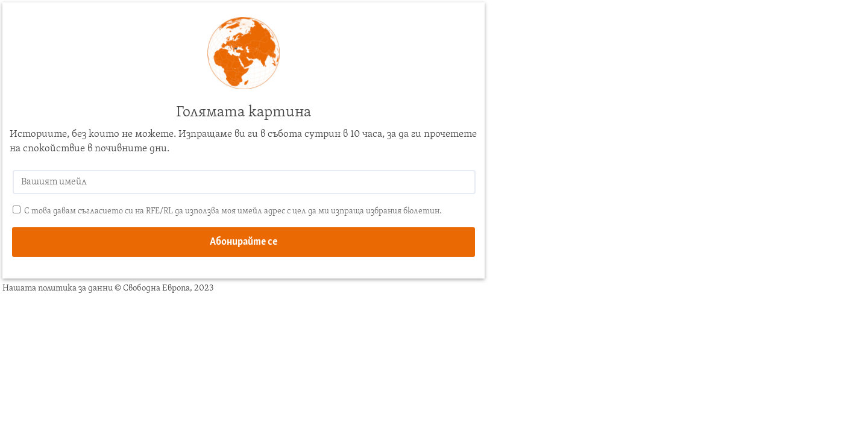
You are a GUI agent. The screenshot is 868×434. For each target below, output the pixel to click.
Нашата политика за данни (58, 288)
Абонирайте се (244, 242)
